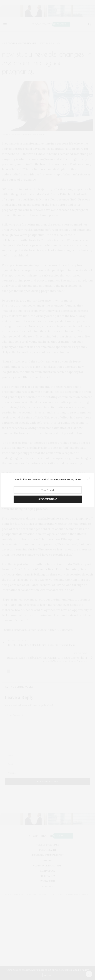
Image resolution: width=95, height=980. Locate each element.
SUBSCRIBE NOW (48, 499)
